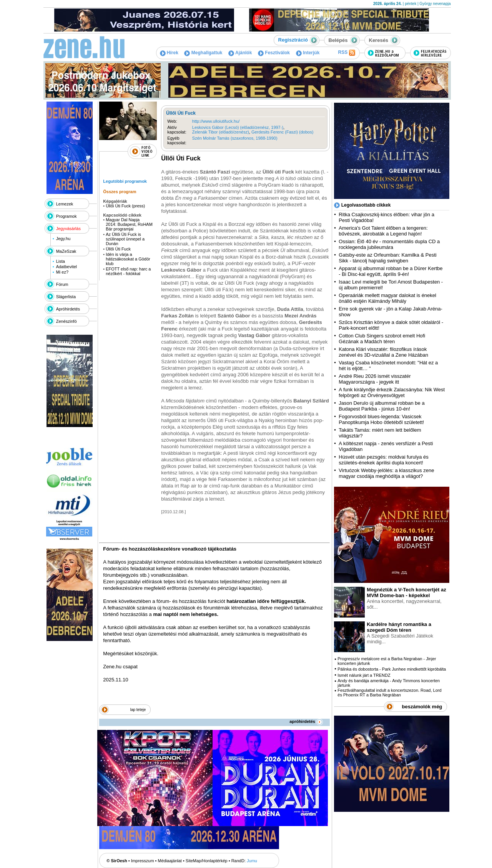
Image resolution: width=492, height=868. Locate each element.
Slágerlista (66, 297)
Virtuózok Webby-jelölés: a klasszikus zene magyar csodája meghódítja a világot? (386, 473)
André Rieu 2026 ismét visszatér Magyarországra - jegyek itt (375, 379)
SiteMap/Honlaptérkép (207, 861)
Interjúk (308, 53)
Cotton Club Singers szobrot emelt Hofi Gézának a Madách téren (382, 339)
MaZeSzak (66, 251)
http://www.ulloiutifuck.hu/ (216, 121)
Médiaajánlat (170, 861)
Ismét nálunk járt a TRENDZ (364, 675)
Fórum (62, 284)
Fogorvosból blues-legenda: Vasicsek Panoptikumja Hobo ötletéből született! (381, 419)
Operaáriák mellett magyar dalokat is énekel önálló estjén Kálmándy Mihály (387, 298)
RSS (346, 53)
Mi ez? (62, 272)
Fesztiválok (274, 53)
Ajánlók (240, 53)
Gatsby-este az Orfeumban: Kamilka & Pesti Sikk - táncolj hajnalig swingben (387, 258)
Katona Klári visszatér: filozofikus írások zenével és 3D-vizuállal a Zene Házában (383, 352)
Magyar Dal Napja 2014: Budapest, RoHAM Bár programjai (129, 224)
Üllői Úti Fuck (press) (125, 206)
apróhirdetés (306, 721)
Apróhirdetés (68, 309)
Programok (66, 216)
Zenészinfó (66, 321)
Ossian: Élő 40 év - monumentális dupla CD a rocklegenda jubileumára (389, 244)
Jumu (252, 861)
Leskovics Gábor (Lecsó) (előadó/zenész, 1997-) (238, 127)
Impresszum (143, 861)
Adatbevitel (66, 267)
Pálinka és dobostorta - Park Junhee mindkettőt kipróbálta (392, 669)
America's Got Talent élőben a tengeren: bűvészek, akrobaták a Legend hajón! (383, 231)
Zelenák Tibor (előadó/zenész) (221, 132)
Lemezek (65, 204)
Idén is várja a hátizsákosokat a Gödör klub (128, 259)
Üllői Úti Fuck (118, 249)
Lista (61, 261)
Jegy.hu (63, 239)
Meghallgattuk (203, 53)
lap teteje (138, 710)
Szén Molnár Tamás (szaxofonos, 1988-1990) (235, 138)
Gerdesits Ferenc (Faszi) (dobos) (282, 132)
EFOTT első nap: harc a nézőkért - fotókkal (128, 271)
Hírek (169, 53)
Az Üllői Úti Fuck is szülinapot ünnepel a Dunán (125, 239)
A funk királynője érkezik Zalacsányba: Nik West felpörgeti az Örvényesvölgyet (392, 392)
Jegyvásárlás (68, 229)
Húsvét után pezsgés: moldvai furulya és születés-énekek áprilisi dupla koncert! (383, 460)
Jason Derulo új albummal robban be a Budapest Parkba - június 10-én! (381, 406)
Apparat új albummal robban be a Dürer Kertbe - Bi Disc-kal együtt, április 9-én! (391, 271)
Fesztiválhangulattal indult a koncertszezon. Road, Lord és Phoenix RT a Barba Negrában (389, 693)
